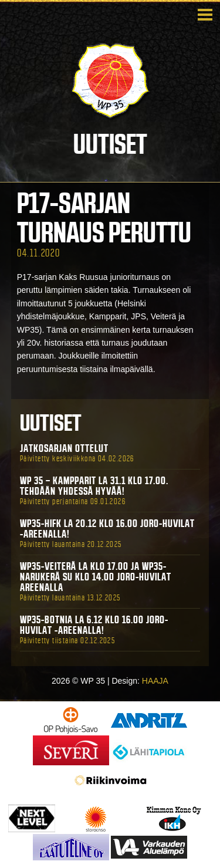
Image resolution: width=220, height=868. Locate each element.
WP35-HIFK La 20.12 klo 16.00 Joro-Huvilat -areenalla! (107, 529)
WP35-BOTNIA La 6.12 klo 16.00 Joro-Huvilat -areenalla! (94, 625)
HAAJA (155, 681)
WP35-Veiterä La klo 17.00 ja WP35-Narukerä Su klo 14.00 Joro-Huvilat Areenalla (96, 577)
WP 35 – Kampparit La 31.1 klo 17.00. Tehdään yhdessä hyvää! (94, 486)
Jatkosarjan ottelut (64, 448)
